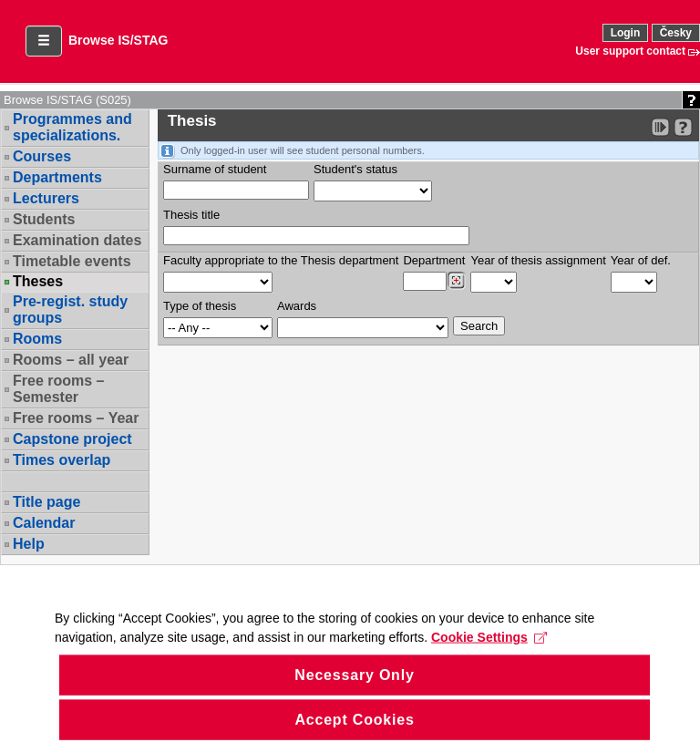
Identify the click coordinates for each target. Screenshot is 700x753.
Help (29, 544)
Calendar (44, 523)
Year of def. (641, 260)
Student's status (355, 169)
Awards (297, 306)
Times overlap (62, 460)
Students (44, 219)
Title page (46, 502)
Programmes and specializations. (72, 127)
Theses (38, 282)
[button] (44, 41)
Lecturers (46, 198)
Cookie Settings (489, 653)
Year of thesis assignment (538, 260)
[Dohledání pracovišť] (456, 281)
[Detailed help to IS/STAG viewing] (683, 127)
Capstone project (72, 439)
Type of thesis (200, 306)
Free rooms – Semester (58, 389)
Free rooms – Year (76, 418)
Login (626, 33)
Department (434, 260)
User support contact (630, 51)
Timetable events (72, 261)
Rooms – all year (71, 360)
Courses (42, 156)
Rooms (37, 339)
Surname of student (215, 169)
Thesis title (191, 215)
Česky (676, 33)
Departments (57, 177)
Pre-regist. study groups (70, 309)
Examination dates (77, 240)
